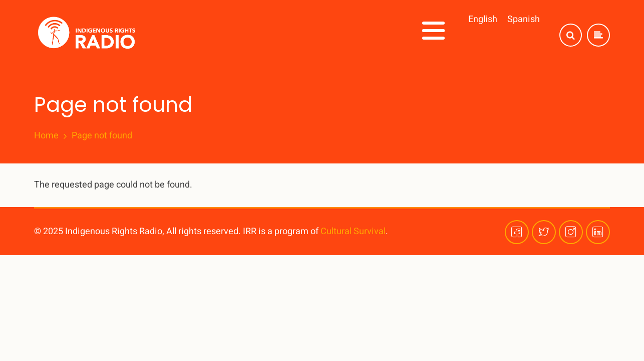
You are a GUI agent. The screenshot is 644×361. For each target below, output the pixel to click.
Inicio (237, 46)
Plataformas (519, 46)
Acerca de (288, 46)
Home (46, 134)
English (483, 12)
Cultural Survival (353, 230)
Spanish (524, 12)
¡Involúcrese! (449, 46)
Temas (343, 46)
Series (390, 46)
